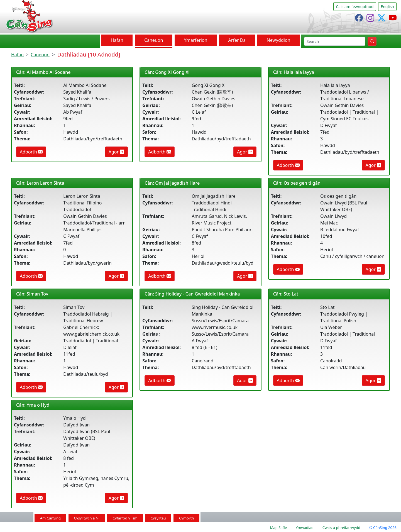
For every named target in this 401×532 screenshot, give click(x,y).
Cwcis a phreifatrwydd (341, 528)
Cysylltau (158, 518)
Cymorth (186, 518)
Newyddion (278, 40)
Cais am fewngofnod (355, 7)
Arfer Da (237, 40)
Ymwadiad (305, 528)
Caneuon (154, 40)
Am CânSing (51, 518)
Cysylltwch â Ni (87, 518)
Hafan (117, 40)
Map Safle (278, 528)
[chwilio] (335, 41)
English (387, 7)
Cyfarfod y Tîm (125, 518)
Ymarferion (195, 40)
